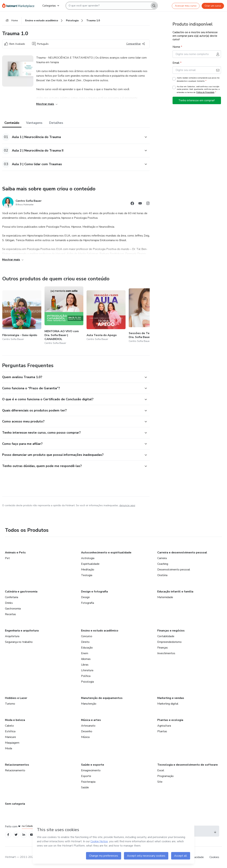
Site (160, 782)
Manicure (10, 737)
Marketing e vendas (171, 698)
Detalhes (56, 123)
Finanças (163, 648)
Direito (85, 642)
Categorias (51, 6)
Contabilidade (166, 636)
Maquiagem (12, 743)
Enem (85, 653)
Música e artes (91, 720)
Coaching (163, 564)
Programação (165, 776)
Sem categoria (15, 804)
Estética (10, 731)
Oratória (162, 575)
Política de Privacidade (205, 92)
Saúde (85, 787)
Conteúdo (12, 123)
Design (85, 597)
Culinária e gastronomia (21, 592)
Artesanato (88, 726)
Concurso (87, 636)
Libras (85, 665)
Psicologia (87, 682)
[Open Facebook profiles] (8, 835)
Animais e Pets (15, 553)
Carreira (162, 558)
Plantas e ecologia (170, 720)
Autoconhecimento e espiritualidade (106, 553)
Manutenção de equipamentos (102, 698)
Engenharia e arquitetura (22, 631)
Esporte (86, 776)
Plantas (162, 731)
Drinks (9, 603)
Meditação (88, 570)
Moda (9, 748)
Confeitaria (12, 597)
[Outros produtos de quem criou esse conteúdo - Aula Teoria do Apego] (106, 316)
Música (85, 737)
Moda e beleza (15, 720)
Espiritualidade (90, 564)
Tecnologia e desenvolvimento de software (188, 765)
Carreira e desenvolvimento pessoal (182, 553)
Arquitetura (12, 636)
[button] (72, 137)
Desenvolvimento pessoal (174, 570)
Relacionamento (15, 770)
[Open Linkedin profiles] (24, 835)
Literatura (87, 670)
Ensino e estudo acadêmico (100, 631)
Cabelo (9, 726)
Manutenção (89, 704)
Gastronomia (13, 609)
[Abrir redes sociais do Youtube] (140, 204)
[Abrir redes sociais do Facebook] (132, 204)
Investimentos (166, 653)
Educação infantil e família (175, 592)
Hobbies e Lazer (16, 698)
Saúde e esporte (93, 765)
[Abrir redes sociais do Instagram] (148, 204)
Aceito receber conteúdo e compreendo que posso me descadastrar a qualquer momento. (198, 79)
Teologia (87, 575)
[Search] (154, 6)
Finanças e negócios (171, 631)
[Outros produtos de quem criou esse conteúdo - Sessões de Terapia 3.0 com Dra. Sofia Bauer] (148, 316)
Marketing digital (168, 704)
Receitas (10, 614)
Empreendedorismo (169, 642)
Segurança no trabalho (19, 642)
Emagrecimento (91, 770)
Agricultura (164, 726)
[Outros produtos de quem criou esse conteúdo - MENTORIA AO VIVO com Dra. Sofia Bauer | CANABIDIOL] (64, 316)
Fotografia (88, 603)
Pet (7, 558)
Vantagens (34, 123)
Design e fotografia (94, 592)
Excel (161, 770)
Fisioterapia (88, 782)
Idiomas (86, 659)
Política (86, 676)
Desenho (87, 731)
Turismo (10, 704)
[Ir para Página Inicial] (19, 6)
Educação (87, 648)
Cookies (214, 857)
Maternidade (165, 597)
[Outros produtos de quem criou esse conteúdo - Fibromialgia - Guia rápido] (22, 316)
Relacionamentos (17, 765)
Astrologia (88, 558)
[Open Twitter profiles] (16, 835)
